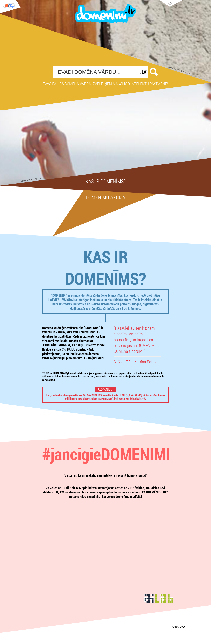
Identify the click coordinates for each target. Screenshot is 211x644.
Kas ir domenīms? (106, 181)
